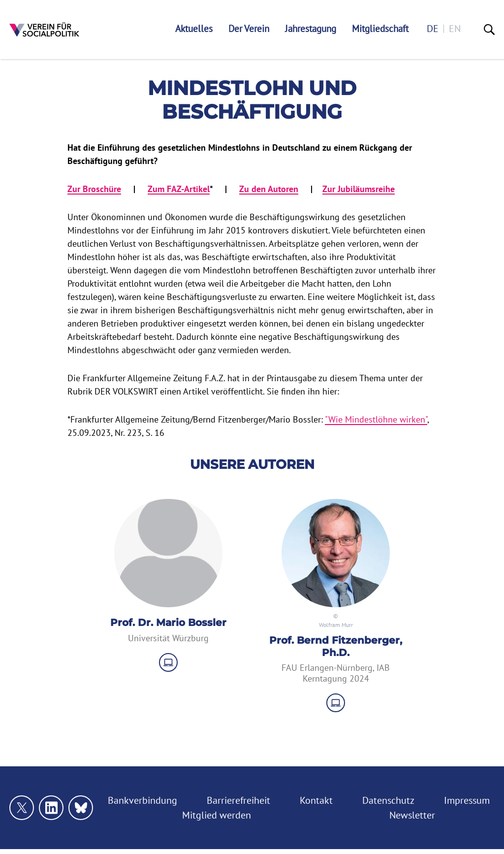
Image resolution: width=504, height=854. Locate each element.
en (455, 29)
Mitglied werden (217, 815)
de (433, 29)
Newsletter (412, 815)
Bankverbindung (142, 800)
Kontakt (316, 800)
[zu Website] (168, 662)
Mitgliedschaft (380, 29)
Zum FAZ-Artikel (179, 189)
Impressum (467, 800)
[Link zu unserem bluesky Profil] (81, 808)
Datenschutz (388, 800)
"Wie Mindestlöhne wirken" (376, 419)
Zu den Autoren (269, 189)
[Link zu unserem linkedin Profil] (51, 808)
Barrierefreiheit (238, 800)
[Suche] (489, 30)
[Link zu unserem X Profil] (22, 808)
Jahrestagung (311, 29)
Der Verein (249, 29)
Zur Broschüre (94, 189)
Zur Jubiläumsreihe (359, 189)
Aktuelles (194, 29)
